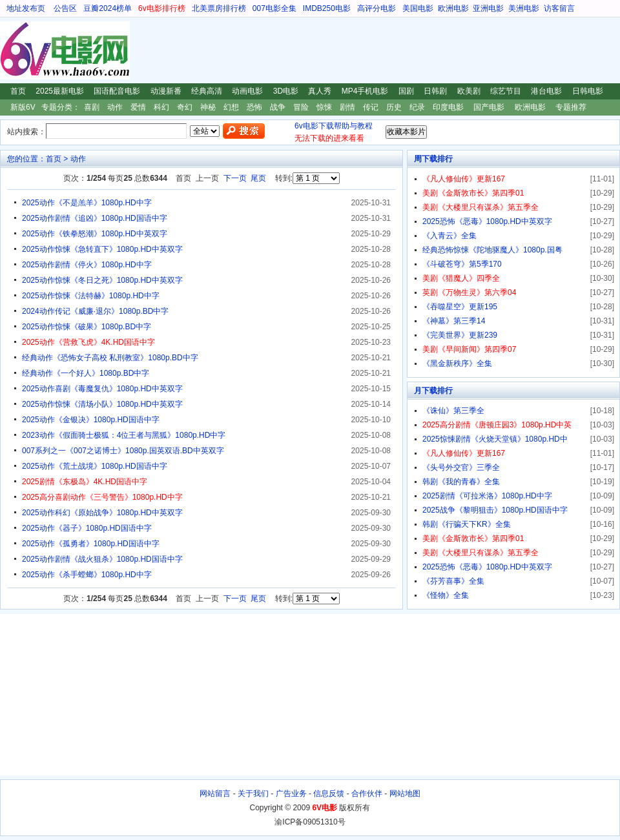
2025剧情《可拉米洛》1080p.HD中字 (487, 496)
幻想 (231, 107)
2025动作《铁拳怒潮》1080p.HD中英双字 (95, 234)
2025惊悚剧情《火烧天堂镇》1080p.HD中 (495, 439)
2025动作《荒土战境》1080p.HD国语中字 (95, 466)
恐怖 (254, 107)
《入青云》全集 (449, 236)
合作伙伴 (367, 794)
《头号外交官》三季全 (461, 467)
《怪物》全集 (446, 595)
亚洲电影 (488, 8)
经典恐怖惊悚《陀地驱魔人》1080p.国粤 (492, 250)
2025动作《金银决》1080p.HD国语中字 (91, 420)
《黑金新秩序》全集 (457, 364)
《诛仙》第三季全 (453, 411)
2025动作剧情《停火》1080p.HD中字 (87, 265)
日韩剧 (435, 91)
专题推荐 (571, 107)
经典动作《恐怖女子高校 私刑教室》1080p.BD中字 (110, 358)
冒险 (301, 107)
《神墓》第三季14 (454, 321)
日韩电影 (588, 91)
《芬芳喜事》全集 (453, 581)
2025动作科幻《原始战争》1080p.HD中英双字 (102, 513)
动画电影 (247, 91)
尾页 (258, 178)
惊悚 (324, 107)
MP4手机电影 (365, 91)
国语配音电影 (117, 91)
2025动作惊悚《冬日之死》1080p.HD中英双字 (102, 280)
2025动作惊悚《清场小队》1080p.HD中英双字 (102, 404)
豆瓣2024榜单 (108, 8)
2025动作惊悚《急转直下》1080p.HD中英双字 (102, 249)
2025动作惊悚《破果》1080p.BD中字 (87, 327)
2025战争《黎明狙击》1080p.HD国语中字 (495, 510)
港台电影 (546, 91)
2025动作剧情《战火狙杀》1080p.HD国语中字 (102, 559)
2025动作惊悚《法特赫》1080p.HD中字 (91, 296)
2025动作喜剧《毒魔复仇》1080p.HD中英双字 (102, 389)
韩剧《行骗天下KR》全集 (467, 524)
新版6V (23, 107)
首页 (18, 91)
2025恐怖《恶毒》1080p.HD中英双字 (487, 221)
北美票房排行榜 (219, 8)
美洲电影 (524, 8)
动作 (115, 107)
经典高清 (207, 91)
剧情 (347, 107)
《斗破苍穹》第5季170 (462, 264)
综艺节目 (506, 91)
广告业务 (291, 794)
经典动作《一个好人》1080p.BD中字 (86, 373)
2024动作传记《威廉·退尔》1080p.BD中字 (95, 311)
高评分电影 (377, 8)
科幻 (161, 107)
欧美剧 (469, 91)
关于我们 (253, 794)
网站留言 (215, 794)
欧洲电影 (453, 8)
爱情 (138, 107)
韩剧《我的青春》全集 (461, 482)
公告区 (65, 8)
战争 (278, 107)
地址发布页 (26, 8)
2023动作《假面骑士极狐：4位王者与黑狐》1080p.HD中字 (124, 435)
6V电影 (12, 50)
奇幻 (185, 107)
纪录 (417, 107)
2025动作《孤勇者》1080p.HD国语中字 (91, 544)
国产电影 (489, 107)
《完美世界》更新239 (460, 335)
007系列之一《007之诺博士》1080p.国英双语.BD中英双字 (123, 451)
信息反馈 (329, 794)
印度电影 (448, 107)
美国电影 (418, 8)
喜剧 (92, 107)
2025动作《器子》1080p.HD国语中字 (87, 528)
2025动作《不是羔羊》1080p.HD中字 (87, 203)
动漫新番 (166, 91)
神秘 (208, 107)
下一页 (235, 178)
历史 (394, 107)
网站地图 (405, 794)
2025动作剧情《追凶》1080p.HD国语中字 (95, 218)
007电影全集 (274, 8)
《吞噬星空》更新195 (460, 307)
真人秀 (320, 91)
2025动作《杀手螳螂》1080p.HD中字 (87, 575)
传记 (371, 107)
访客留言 (559, 8)
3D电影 (286, 91)
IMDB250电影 (327, 8)
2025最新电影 (60, 91)
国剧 (406, 91)
